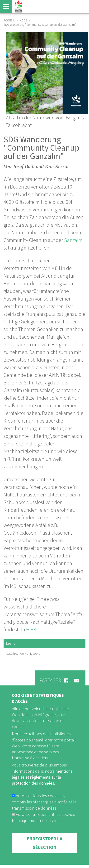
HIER (31, 630)
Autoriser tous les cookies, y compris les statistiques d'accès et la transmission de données (44, 811)
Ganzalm (73, 240)
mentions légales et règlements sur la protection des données (42, 786)
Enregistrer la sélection (45, 852)
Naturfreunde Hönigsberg (23, 654)
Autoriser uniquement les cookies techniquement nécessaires (43, 826)
